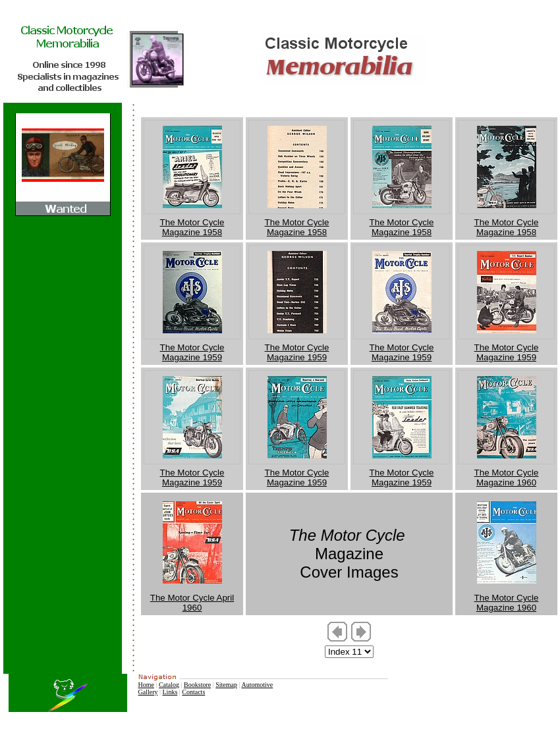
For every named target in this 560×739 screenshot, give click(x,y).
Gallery (148, 692)
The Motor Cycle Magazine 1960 (507, 478)
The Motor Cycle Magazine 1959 (192, 352)
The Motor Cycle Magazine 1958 (192, 227)
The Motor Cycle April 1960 (192, 603)
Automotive (257, 685)
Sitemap (226, 685)
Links (170, 692)
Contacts (193, 692)
